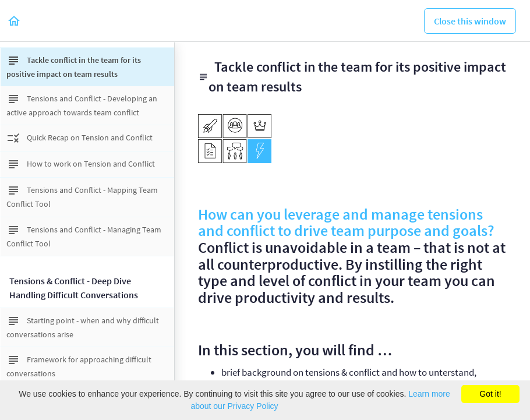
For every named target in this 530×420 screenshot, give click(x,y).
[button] (15, 21)
